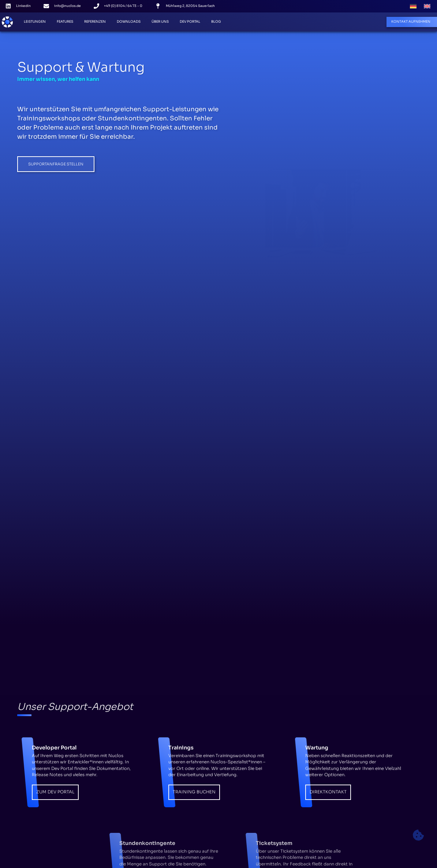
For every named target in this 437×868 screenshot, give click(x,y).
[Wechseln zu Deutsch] (413, 6)
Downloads (129, 22)
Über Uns (160, 22)
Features (65, 22)
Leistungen (35, 22)
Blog (216, 22)
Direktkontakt (328, 792)
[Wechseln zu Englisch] (427, 6)
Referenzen (95, 22)
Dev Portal (190, 22)
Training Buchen (194, 792)
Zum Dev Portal (55, 792)
